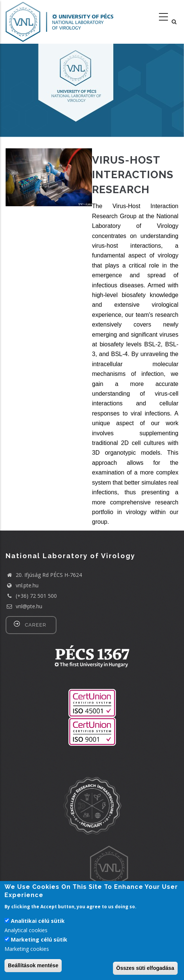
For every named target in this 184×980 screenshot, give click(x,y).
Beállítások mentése (33, 965)
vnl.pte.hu (27, 585)
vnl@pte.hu (24, 606)
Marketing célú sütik (39, 939)
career (36, 625)
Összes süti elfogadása (145, 968)
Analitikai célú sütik (38, 921)
